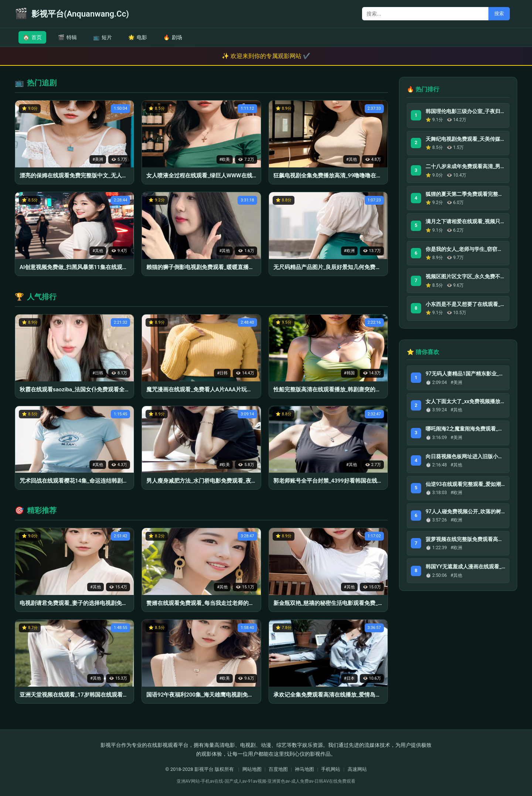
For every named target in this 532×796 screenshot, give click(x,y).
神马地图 (304, 769)
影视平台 (204, 769)
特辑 (67, 37)
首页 (32, 37)
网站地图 (252, 769)
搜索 (499, 13)
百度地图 (278, 769)
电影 (138, 37)
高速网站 (357, 769)
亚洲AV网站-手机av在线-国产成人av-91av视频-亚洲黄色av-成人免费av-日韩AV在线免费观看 (266, 781)
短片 (103, 37)
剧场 (173, 37)
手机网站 (331, 769)
